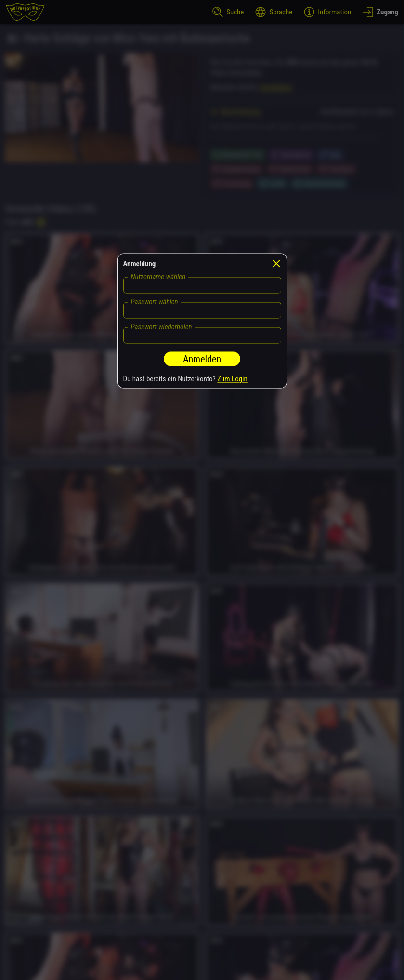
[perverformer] (25, 12)
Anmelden (202, 359)
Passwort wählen (155, 301)
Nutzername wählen (158, 276)
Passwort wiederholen (162, 326)
